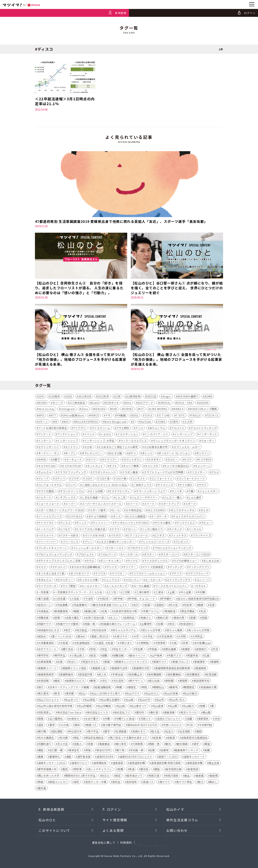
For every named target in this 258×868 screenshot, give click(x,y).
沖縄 (107, 719)
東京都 (70, 694)
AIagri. (167, 397)
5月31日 (151, 397)
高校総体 (132, 782)
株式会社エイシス (98, 713)
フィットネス (178, 536)
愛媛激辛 (200, 662)
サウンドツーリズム (72, 492)
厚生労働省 (188, 612)
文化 (105, 681)
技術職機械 (174, 675)
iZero (84, 409)
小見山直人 (78, 656)
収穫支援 (43, 618)
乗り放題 (43, 599)
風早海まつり (135, 776)
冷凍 (212, 605)
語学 (196, 744)
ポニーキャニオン (111, 561)
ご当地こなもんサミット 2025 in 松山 (104, 485)
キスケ (188, 460)
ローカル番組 (141, 586)
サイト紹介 (186, 485)
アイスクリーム (101, 428)
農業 (41, 757)
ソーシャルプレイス (50, 517)
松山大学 (145, 700)
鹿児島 (42, 789)
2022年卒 (103, 397)
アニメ (139, 428)
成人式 (102, 675)
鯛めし (213, 782)
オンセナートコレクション (174, 454)
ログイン (112, 817)
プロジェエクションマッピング (173, 548)
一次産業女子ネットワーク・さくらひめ (78, 593)
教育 (93, 681)
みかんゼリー (65, 580)
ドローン (131, 529)
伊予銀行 (166, 599)
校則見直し (45, 713)
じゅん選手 (195, 498)
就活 (93, 656)
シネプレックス (67, 498)
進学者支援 (84, 757)
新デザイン (136, 681)
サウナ (203, 485)
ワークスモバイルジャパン (171, 586)
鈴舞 (120, 770)
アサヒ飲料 (123, 428)
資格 (88, 751)
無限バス (91, 725)
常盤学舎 (193, 656)
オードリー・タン (49, 454)
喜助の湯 (163, 618)
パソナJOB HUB (95, 536)
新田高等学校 (201, 681)
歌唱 (41, 719)
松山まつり (72, 700)
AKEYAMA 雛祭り (188, 397)
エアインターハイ (49, 447)
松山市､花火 (177, 700)
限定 (118, 776)
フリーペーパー (47, 542)
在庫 (160, 624)
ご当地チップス (142, 485)
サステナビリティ (119, 492)
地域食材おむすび (49, 631)
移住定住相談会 (95, 738)
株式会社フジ (122, 713)
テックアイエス (186, 523)
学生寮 (139, 650)
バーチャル (195, 529)
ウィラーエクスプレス (134, 441)
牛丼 (190, 725)
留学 (107, 732)
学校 (93, 650)
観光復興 (182, 744)
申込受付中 (75, 732)
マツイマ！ (130, 567)
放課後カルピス (75, 681)
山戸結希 (157, 656)
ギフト (113, 466)
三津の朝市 (143, 593)
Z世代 (175, 422)
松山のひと (152, 694)
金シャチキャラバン (100, 770)
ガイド (92, 460)
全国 (147, 605)
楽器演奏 (169, 713)
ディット (82, 523)
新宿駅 (183, 681)
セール (116, 510)
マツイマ (112, 567)
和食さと (146, 618)
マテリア (177, 574)
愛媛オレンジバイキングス (132, 662)
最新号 (174, 687)
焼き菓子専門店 (112, 725)
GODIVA (203, 403)
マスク (42, 567)
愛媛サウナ (160, 662)
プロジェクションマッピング (55, 555)
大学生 (149, 637)
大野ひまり (126, 643)
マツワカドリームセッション (148, 574)
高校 (77, 782)
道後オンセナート (194, 757)
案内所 (140, 713)
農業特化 (55, 757)
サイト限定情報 (115, 827)
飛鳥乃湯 (154, 776)
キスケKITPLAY (71, 466)
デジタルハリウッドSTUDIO (132, 523)
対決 (215, 650)
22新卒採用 (133, 397)
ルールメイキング (117, 586)
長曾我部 (193, 770)
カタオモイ (155, 460)
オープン (70, 454)
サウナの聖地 (46, 492)
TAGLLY (196, 416)
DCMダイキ (112, 403)
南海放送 (170, 612)
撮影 (57, 681)
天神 (185, 643)
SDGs (135, 416)
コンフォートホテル (50, 485)
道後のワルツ (79, 763)
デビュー (206, 523)
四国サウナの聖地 (68, 624)
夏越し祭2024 (100, 637)
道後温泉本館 (195, 763)
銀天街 (144, 770)
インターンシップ (68, 441)
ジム (106, 498)
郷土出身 (214, 763)
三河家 (126, 593)
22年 (118, 397)
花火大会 (63, 744)
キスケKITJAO (47, 466)
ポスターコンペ (170, 555)
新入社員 (154, 681)
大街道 (64, 643)
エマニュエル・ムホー (187, 447)
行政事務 (138, 744)
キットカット (95, 466)
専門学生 (60, 656)
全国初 (160, 605)
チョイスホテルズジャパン (189, 517)
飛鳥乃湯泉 (172, 776)
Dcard (95, 403)
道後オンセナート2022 (52, 763)
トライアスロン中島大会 (91, 529)
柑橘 (203, 706)
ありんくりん (157, 428)
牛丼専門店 (206, 725)
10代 (41, 397)
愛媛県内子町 (141, 668)
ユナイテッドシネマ (178, 580)
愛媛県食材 (67, 675)
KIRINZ (128, 409)
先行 (136, 605)
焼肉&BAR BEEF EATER (142, 725)
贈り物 (120, 751)
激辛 (52, 725)
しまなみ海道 (90, 498)
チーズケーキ (159, 517)
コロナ (89, 479)
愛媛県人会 (99, 668)
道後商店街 (100, 763)
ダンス (117, 517)
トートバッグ (46, 529)
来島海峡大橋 (208, 687)
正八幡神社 (56, 719)
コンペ (72, 485)
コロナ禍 (121, 479)
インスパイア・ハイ (156, 435)
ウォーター (208, 441)
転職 (207, 751)
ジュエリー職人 (173, 498)
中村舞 (201, 593)
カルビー (173, 460)
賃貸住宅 (74, 751)
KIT (141, 409)
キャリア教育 (131, 466)
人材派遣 (60, 599)
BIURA (42, 403)
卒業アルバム (151, 612)
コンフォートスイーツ (192, 479)
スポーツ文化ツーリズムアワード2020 (61, 510)
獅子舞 (42, 732)
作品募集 (62, 605)
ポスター (149, 555)
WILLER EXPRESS (87, 422)
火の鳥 (65, 725)
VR (55, 422)
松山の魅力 (191, 694)
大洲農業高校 (46, 643)
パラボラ (116, 536)
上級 (172, 593)
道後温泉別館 (137, 763)
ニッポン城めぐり (152, 529)
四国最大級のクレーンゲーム (118, 624)
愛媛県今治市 (120, 668)
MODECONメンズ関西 (203, 409)
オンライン (203, 454)
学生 (105, 650)
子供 (82, 650)
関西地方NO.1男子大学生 (80, 776)
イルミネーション (128, 435)
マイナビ (133, 561)
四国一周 (90, 624)
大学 (136, 637)
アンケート (45, 435)
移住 (77, 738)
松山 (83, 694)
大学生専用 (166, 637)
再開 (200, 605)
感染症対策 (86, 675)
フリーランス (71, 542)
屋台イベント (138, 656)
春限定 (132, 687)
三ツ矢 (112, 593)
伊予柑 (119, 599)
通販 (69, 757)
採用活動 (211, 675)
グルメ (215, 473)
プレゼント (182, 542)
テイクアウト (46, 523)
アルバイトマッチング (204, 428)
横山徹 (206, 713)
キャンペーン (203, 466)
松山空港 (158, 706)
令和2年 (104, 599)
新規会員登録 (51, 817)
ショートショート (49, 504)
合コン (114, 618)
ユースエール (153, 580)
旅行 (41, 687)
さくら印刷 (96, 492)
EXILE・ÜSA (184, 403)
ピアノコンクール (138, 536)
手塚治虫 (118, 675)
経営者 (157, 738)
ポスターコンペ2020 (197, 555)
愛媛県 (215, 662)
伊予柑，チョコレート (142, 599)
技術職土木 (136, 675)
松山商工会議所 (110, 700)
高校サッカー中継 (96, 782)
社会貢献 (185, 732)
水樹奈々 (74, 719)
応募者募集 (45, 662)
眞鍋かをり (139, 732)
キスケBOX (205, 460)
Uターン (43, 422)
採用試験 (43, 681)
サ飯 (191, 492)
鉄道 (132, 770)
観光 (168, 744)
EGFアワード (145, 403)
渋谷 (217, 719)
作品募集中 (80, 605)
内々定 (174, 605)
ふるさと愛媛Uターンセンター (116, 542)
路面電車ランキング (187, 751)
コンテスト (139, 479)
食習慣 (214, 776)
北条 (105, 612)
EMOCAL (165, 403)
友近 (203, 612)
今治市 (89, 599)
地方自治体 (100, 631)
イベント (89, 435)
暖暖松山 (159, 687)
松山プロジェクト (49, 700)
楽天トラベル (188, 713)
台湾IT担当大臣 (95, 618)
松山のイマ (175, 817)
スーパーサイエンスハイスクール (102, 504)
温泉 (41, 725)
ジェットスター (209, 492)
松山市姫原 (85, 706)
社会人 (169, 732)
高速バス (148, 782)
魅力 (201, 782)
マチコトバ (59, 567)
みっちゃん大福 (88, 580)
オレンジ (147, 454)
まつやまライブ (80, 574)
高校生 (116, 782)
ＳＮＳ (149, 416)
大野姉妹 (144, 643)
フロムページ (108, 555)
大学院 (182, 637)
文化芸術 (119, 681)
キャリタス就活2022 (176, 466)
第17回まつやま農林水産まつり (129, 738)
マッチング (176, 567)
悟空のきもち (90, 662)
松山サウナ (133, 694)
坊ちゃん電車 (174, 631)
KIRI (114, 409)
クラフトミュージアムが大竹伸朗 (164, 473)
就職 (105, 656)
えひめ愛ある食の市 (156, 447)
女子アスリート (47, 650)
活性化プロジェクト (169, 719)
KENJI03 (100, 409)
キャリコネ (152, 466)
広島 (207, 656)
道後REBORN (105, 757)
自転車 (171, 738)
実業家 (186, 650)
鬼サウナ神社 (184, 782)
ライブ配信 (69, 586)
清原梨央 (203, 719)
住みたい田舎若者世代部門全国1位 (198, 599)
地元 (172, 624)
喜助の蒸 (179, 618)
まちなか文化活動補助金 (86, 567)
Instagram (68, 409)
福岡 (199, 732)
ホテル (90, 561)
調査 (207, 744)
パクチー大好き (69, 536)
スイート (149, 504)
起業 (152, 751)
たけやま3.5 (75, 517)
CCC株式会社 (77, 403)
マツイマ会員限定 (153, 567)
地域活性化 (187, 624)
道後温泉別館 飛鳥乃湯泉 (166, 763)
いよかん (106, 435)
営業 (193, 618)
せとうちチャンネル (183, 510)
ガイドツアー (110, 460)
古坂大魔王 (73, 618)
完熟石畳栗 (170, 650)
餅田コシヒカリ (59, 782)
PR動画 (121, 416)
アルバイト (178, 428)
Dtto (128, 403)
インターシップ (184, 435)
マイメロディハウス (156, 561)
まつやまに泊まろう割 (51, 574)
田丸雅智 (57, 732)
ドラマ (115, 529)
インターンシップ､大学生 (99, 441)
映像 (119, 687)
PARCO (95, 416)
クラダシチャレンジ (104, 473)
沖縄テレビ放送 (125, 719)
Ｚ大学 (188, 422)
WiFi (66, 422)
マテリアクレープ (198, 574)
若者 (91, 744)
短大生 (156, 732)
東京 (57, 694)
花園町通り (45, 744)
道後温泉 (118, 763)
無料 (77, 725)
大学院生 (197, 637)
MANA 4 (178, 409)
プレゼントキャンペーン (53, 548)
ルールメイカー (91, 586)
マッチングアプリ (199, 567)
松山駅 (173, 706)
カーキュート (74, 460)
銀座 (157, 770)
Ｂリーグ (58, 403)
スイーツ (133, 504)
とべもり (65, 529)
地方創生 (82, 631)
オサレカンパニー (92, 454)
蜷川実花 (121, 744)
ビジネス (159, 536)
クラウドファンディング (72, 473)
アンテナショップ (68, 435)
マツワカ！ (118, 574)
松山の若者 (171, 694)
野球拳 (78, 770)
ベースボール (130, 555)
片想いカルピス (172, 725)
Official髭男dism (73, 416)
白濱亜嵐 (121, 732)
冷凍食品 (43, 612)
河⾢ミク (146, 719)
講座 (41, 751)
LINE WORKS (158, 409)
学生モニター (121, 650)
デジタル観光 (163, 523)
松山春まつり (139, 706)
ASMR (208, 397)
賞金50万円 (103, 751)
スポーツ (190, 504)
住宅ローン (45, 605)
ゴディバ (60, 479)
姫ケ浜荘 (68, 650)
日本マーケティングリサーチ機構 (69, 687)
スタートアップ (170, 504)
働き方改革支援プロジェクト (110, 605)
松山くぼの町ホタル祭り (106, 694)
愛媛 (107, 662)
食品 (187, 776)
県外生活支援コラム (182, 827)
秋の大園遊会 (46, 738)
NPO (41, 416)
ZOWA (161, 422)
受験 (57, 618)
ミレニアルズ (112, 580)
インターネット (208, 435)
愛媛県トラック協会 (75, 668)
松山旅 (121, 706)
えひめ (88, 447)
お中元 (42, 460)
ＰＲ (108, 416)
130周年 (55, 397)
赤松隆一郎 (137, 751)
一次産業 (43, 593)
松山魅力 (189, 706)
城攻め (42, 637)
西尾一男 (154, 744)
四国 (204, 618)
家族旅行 (201, 650)
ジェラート (45, 498)
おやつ (132, 454)
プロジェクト (86, 555)
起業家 (165, 751)
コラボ (75, 479)
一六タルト (200, 586)
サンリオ (177, 492)
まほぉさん (45, 580)
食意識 (200, 776)
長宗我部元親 (174, 770)
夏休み (82, 637)
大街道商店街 (82, 643)
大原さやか (121, 637)
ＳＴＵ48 (164, 416)
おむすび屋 (115, 454)
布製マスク (175, 656)
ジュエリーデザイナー (145, 498)
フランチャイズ (202, 536)
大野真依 (160, 643)
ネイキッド (176, 529)
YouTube (146, 422)
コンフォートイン (162, 479)
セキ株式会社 (134, 510)
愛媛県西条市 (46, 675)
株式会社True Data (69, 713)
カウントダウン (133, 460)
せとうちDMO (156, 510)
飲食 (41, 782)
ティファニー (101, 523)
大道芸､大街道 (104, 643)
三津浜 (159, 593)
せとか (204, 510)
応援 (60, 662)
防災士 (105, 776)
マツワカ (100, 574)
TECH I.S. (213, 416)
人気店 (75, 599)
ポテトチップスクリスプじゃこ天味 (59, 561)
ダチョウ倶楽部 (98, 517)
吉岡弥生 (129, 618)
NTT (53, 416)
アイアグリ (79, 428)
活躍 (189, 719)
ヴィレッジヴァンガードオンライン (174, 441)
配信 (65, 770)
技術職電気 (193, 675)
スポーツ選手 (98, 510)
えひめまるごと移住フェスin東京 (118, 447)
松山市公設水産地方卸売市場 (55, 706)
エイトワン (72, 447)
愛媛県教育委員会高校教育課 (172, 668)
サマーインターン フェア (151, 492)
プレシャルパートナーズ (155, 542)
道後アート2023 (168, 757)
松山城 (130, 700)
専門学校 (43, 656)
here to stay (46, 409)
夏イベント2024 (62, 637)
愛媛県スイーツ (47, 668)
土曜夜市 (146, 624)
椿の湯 (154, 713)
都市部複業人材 (47, 770)
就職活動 (119, 656)
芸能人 (78, 744)
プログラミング (139, 548)
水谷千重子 (92, 719)
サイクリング (165, 485)
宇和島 (153, 650)
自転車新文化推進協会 (194, 738)
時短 (145, 687)
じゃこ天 (120, 498)
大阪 (174, 643)
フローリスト (116, 548)
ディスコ (65, 523)
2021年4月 (85, 397)
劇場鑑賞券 (61, 612)
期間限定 (189, 687)
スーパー (71, 504)
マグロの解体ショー (185, 561)
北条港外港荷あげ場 (125, 612)
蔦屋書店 (105, 744)
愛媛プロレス (180, 662)
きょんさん (45, 473)
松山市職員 (104, 706)
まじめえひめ (211, 561)
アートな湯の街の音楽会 (53, 428)
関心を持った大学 (49, 776)
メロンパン (132, 580)
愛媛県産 (201, 668)
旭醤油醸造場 (103, 687)
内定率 (188, 605)
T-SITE (180, 416)
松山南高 (90, 700)
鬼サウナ (165, 782)
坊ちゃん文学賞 (151, 631)
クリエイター (197, 473)
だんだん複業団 (136, 517)
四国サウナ (45, 624)
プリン (89, 542)
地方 (68, 631)
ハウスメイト (46, 536)
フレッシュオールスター (87, 548)
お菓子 (56, 460)
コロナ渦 (104, 479)
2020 (69, 397)
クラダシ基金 (130, 473)
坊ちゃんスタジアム (124, 631)
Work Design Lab (115, 422)
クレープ (43, 479)
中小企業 (186, 593)
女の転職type (203, 643)
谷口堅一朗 (56, 751)
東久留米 (43, 694)
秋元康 (64, 738)
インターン (45, 441)
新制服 (169, 681)
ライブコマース (47, 586)
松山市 (160, 700)
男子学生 (93, 732)
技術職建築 (155, 675)
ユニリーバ (203, 580)
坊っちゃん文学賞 (199, 631)
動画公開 (91, 612)
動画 (77, 612)
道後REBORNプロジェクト (136, 757)
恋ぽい (73, 662)
